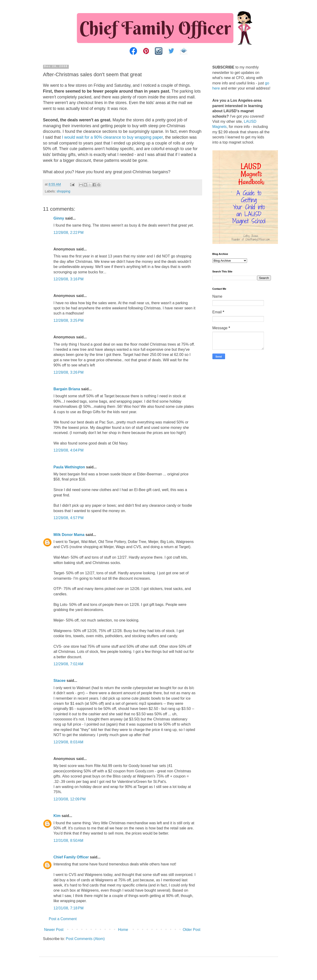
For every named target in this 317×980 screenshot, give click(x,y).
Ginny (59, 218)
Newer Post (54, 930)
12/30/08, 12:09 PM (70, 799)
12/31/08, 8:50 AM (69, 841)
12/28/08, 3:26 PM (69, 372)
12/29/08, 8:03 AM (69, 742)
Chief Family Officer (71, 857)
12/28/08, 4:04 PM (69, 450)
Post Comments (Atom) (85, 939)
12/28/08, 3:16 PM (69, 279)
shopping (63, 191)
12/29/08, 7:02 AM (69, 664)
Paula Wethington (69, 467)
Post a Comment (63, 919)
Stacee (60, 681)
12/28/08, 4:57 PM (69, 518)
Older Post (192, 930)
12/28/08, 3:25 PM (69, 320)
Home (123, 930)
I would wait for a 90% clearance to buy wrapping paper (112, 137)
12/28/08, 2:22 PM (69, 233)
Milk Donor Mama (69, 535)
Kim (57, 816)
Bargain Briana (67, 389)
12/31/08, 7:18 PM (69, 908)
